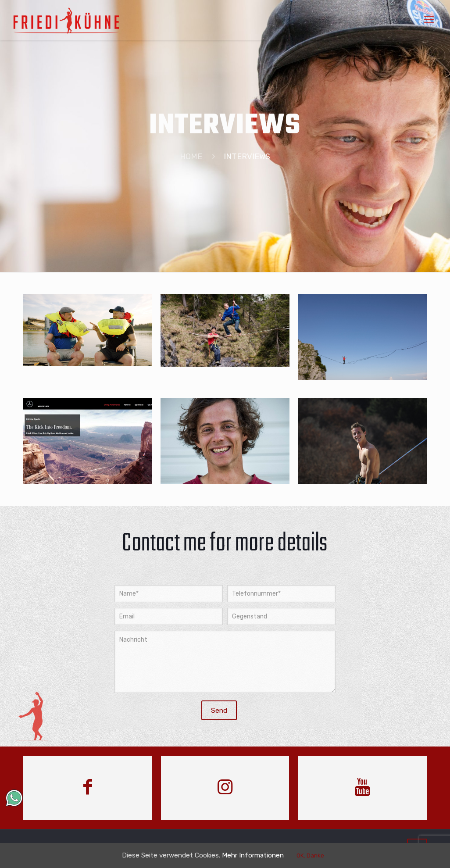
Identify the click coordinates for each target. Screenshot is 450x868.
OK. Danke (320, 855)
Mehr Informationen (259, 855)
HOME (191, 157)
